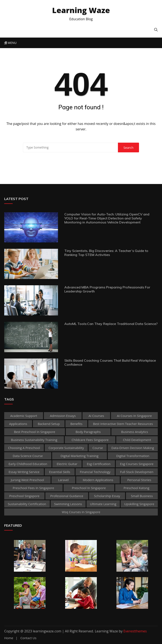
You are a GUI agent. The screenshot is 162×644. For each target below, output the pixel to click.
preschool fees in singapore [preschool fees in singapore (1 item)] (33, 488)
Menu (10, 43)
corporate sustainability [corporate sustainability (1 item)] (66, 448)
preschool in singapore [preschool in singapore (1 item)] (89, 488)
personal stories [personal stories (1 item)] (139, 480)
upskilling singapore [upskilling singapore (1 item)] (139, 504)
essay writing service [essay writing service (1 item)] (24, 472)
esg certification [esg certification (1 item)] (99, 464)
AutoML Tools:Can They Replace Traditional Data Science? (111, 324)
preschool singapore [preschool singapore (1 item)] (24, 496)
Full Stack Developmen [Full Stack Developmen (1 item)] (137, 472)
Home (9, 638)
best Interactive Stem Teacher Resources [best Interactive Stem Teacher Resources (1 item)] (123, 424)
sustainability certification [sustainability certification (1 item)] (27, 504)
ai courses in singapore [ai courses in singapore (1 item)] (134, 416)
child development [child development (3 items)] (137, 440)
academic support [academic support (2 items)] (24, 416)
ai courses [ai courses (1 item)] (96, 416)
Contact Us (28, 638)
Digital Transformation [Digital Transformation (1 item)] (133, 456)
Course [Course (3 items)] (98, 448)
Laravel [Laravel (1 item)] (63, 480)
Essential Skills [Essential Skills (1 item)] (60, 472)
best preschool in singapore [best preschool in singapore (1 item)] (34, 432)
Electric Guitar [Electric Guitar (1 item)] (67, 464)
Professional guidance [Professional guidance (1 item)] (67, 496)
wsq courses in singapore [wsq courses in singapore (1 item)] (81, 512)
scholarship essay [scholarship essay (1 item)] (107, 496)
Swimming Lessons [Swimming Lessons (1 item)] (68, 504)
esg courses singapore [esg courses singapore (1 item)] (137, 464)
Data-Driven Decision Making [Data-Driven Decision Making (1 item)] (133, 448)
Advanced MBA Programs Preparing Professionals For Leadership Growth (107, 289)
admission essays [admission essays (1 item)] (63, 416)
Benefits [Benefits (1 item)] (76, 424)
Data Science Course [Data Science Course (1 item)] (28, 456)
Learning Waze (81, 10)
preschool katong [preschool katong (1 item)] (136, 488)
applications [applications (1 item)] (18, 424)
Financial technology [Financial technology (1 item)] (95, 472)
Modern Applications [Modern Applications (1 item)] (98, 480)
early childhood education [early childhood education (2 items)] (28, 464)
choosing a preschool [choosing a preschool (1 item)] (24, 448)
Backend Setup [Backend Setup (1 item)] (49, 424)
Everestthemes (135, 631)
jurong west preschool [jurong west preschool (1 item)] (27, 480)
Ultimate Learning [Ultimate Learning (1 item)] (103, 504)
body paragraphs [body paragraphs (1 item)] (88, 432)
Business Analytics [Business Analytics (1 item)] (134, 432)
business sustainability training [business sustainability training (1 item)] (34, 440)
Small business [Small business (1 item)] (142, 496)
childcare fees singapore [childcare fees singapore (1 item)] (90, 440)
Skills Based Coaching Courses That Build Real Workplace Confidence (110, 362)
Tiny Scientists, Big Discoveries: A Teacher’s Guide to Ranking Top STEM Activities (106, 253)
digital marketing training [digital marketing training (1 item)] (79, 456)
